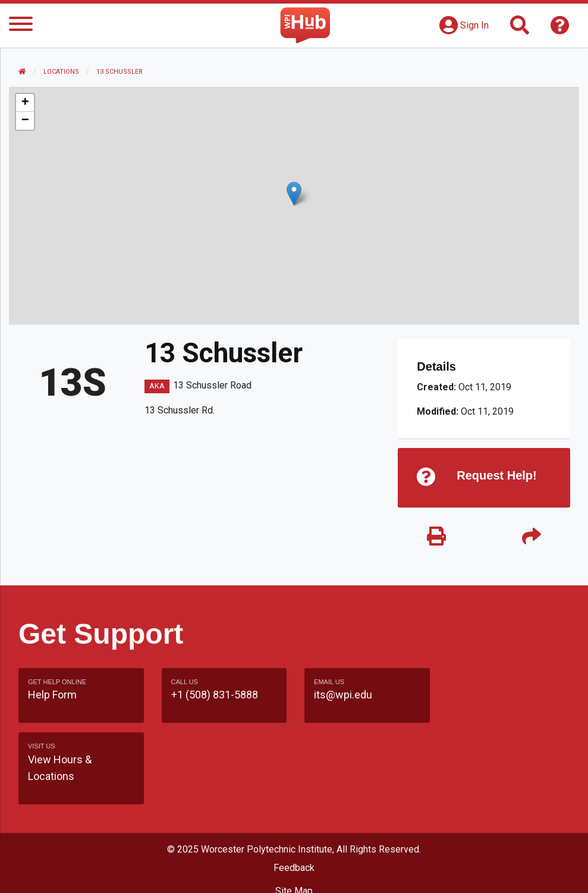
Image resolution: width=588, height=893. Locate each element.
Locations (61, 72)
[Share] (532, 537)
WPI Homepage (294, 849)
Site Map (294, 827)
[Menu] (21, 26)
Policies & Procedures (294, 872)
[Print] (436, 537)
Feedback (294, 803)
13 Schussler (120, 72)
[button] (294, 194)
